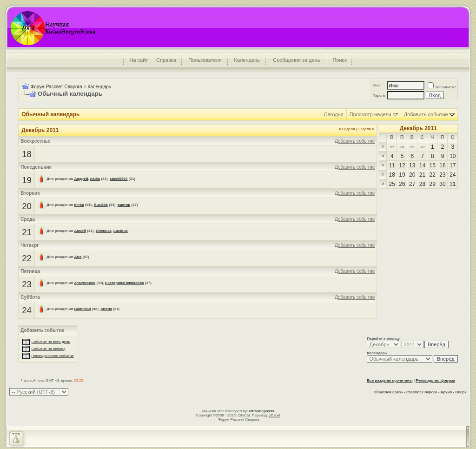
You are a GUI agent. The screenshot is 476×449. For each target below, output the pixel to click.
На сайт (139, 60)
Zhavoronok (85, 283)
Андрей (81, 179)
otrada (106, 309)
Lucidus (121, 231)
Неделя (347, 129)
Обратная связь (388, 392)
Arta (78, 257)
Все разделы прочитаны (390, 380)
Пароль (379, 96)
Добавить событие (426, 114)
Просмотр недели (370, 114)
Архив (446, 392)
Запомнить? (442, 87)
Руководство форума (435, 380)
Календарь (247, 60)
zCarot (275, 415)
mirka (79, 205)
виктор (124, 205)
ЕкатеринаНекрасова (124, 283)
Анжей (80, 231)
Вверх (461, 392)
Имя (376, 85)
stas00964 (119, 179)
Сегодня (334, 114)
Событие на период (48, 349)
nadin (95, 179)
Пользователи (205, 60)
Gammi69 (82, 309)
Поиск (339, 60)
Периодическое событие (52, 356)
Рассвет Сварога (422, 392)
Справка (166, 60)
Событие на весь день (50, 342)
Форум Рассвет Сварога (56, 87)
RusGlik (101, 205)
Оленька (104, 231)
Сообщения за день (296, 60)
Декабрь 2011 (418, 128)
